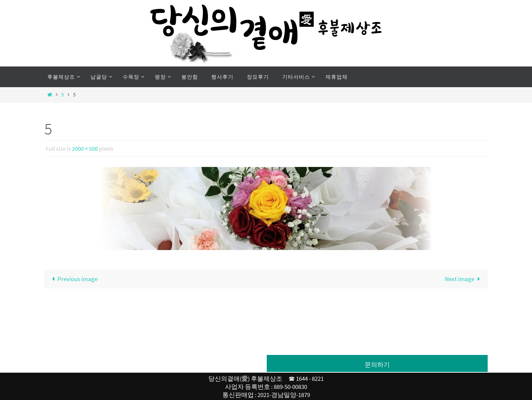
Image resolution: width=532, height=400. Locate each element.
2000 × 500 (85, 148)
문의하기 (377, 365)
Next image (464, 279)
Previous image (73, 279)
